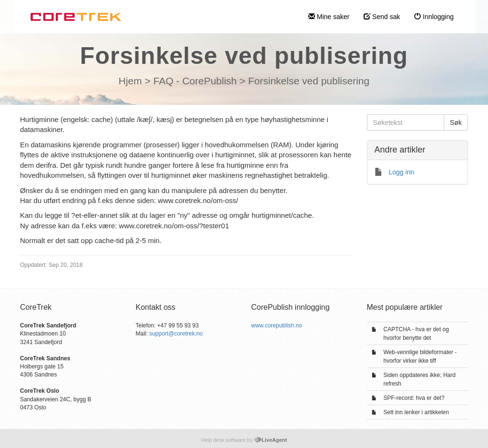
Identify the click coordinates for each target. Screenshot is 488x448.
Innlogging (434, 17)
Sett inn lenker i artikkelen (416, 412)
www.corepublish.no (277, 326)
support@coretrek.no (176, 334)
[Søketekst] (406, 122)
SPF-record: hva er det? (414, 398)
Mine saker (329, 17)
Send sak (382, 17)
